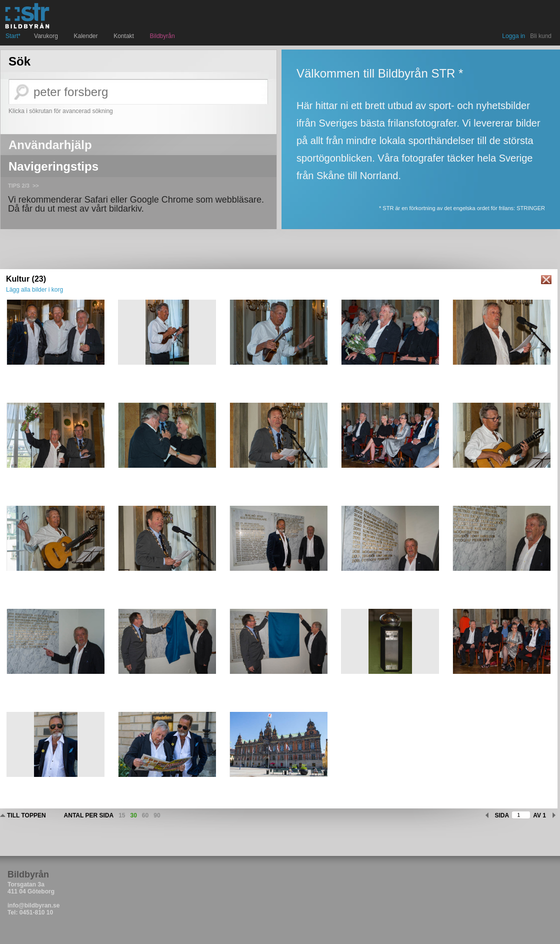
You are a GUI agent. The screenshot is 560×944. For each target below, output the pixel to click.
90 (157, 815)
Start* (13, 36)
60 (145, 815)
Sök (19, 62)
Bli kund (541, 36)
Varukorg (47, 36)
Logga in (513, 36)
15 (122, 815)
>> (36, 186)
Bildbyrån (162, 36)
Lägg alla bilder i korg (34, 290)
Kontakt (125, 36)
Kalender (87, 36)
